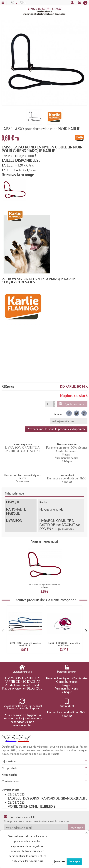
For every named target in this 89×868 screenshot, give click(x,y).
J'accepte (74, 861)
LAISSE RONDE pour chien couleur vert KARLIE (25, 644)
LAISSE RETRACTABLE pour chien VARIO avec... (64, 644)
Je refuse (59, 861)
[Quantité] (49, 404)
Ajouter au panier (72, 404)
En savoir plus (34, 861)
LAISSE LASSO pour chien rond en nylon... (45, 586)
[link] (69, 413)
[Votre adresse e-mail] (36, 828)
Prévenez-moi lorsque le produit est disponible (56, 429)
